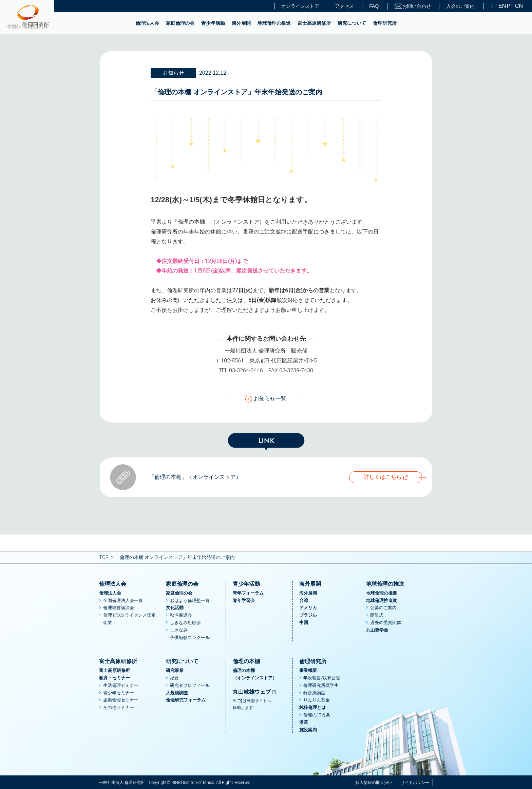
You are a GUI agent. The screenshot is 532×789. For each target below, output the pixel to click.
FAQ (374, 6)
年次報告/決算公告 (322, 678)
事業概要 (308, 670)
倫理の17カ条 (317, 715)
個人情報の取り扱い (374, 783)
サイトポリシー (415, 783)
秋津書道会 (181, 615)
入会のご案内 (460, 6)
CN (518, 6)
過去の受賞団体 (386, 623)
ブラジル (308, 615)
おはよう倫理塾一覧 (190, 600)
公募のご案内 (383, 608)
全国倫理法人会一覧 (123, 600)
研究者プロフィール (190, 685)
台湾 (304, 600)
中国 (304, 623)
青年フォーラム (248, 593)
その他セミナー (119, 707)
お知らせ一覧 (266, 399)
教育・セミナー (115, 678)
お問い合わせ (413, 6)
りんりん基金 (317, 700)
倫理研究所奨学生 (321, 685)
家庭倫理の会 (180, 23)
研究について (352, 23)
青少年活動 (213, 23)
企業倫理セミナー (121, 700)
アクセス (344, 6)
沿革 (304, 722)
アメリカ (308, 608)
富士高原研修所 (314, 23)
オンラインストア (300, 6)
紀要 (174, 678)
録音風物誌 (314, 693)
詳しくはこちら (383, 477)
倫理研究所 (385, 23)
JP (494, 6)
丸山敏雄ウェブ (255, 692)
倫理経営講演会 (119, 608)
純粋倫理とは (312, 707)
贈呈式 (377, 615)
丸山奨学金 (377, 630)
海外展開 (241, 23)
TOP (104, 557)
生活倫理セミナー (121, 685)
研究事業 (175, 670)
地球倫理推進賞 (382, 600)
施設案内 (308, 730)
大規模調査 (177, 693)
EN (502, 6)
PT (510, 6)
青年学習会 (244, 600)
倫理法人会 (147, 23)
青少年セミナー (119, 693)
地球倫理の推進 (274, 23)
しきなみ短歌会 (185, 623)
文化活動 (175, 608)
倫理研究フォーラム (186, 700)
